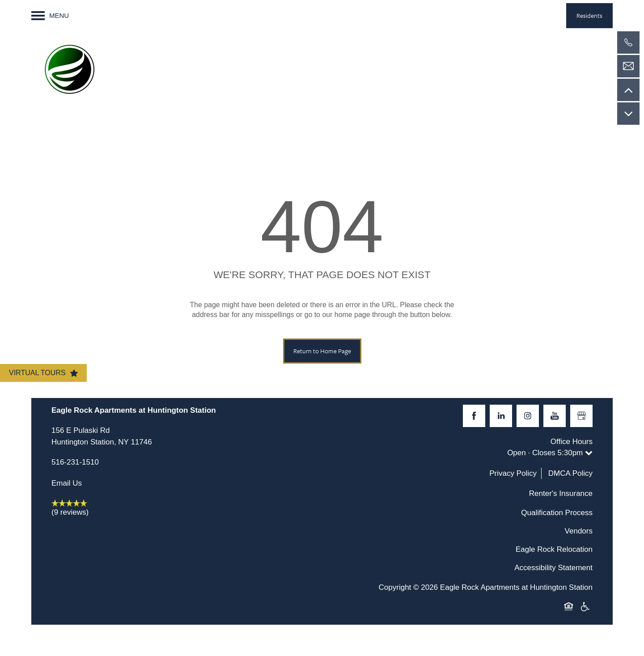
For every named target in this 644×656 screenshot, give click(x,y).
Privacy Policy (513, 473)
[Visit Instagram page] (528, 416)
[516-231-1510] (628, 42)
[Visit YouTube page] (555, 416)
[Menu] (50, 16)
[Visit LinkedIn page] (501, 416)
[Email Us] (628, 66)
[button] (589, 16)
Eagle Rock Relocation (554, 549)
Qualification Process (557, 513)
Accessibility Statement (553, 568)
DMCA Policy (570, 473)
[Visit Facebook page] (474, 416)
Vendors (579, 531)
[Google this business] (581, 416)
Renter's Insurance (561, 493)
